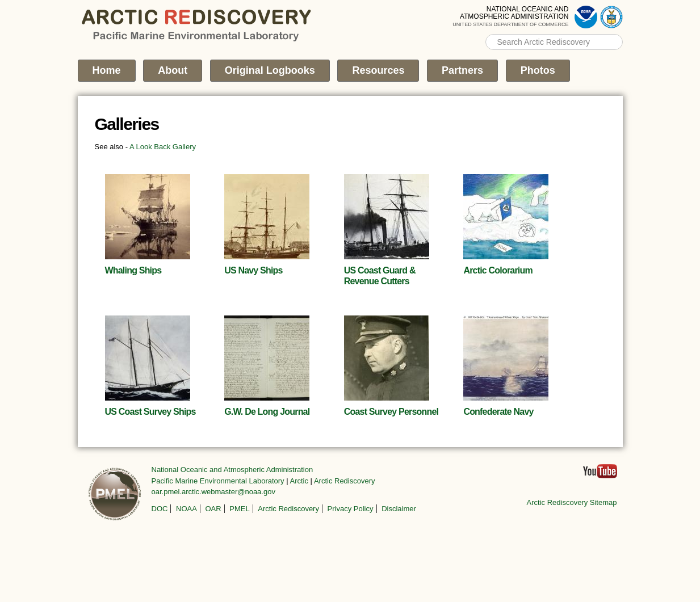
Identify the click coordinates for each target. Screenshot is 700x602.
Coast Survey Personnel (391, 412)
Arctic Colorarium (498, 270)
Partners (462, 70)
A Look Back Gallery (163, 147)
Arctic (299, 481)
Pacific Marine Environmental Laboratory (218, 481)
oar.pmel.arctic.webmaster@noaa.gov (213, 492)
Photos (538, 70)
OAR (213, 509)
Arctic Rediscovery (345, 481)
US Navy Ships (253, 270)
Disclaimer (399, 509)
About (173, 70)
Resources (378, 70)
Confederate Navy (498, 412)
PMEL (239, 509)
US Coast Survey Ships (150, 412)
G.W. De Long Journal (267, 412)
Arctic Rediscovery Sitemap (572, 502)
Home (107, 70)
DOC (160, 509)
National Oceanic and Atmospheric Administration (232, 470)
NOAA (186, 509)
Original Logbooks (270, 70)
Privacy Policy (351, 509)
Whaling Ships (133, 270)
